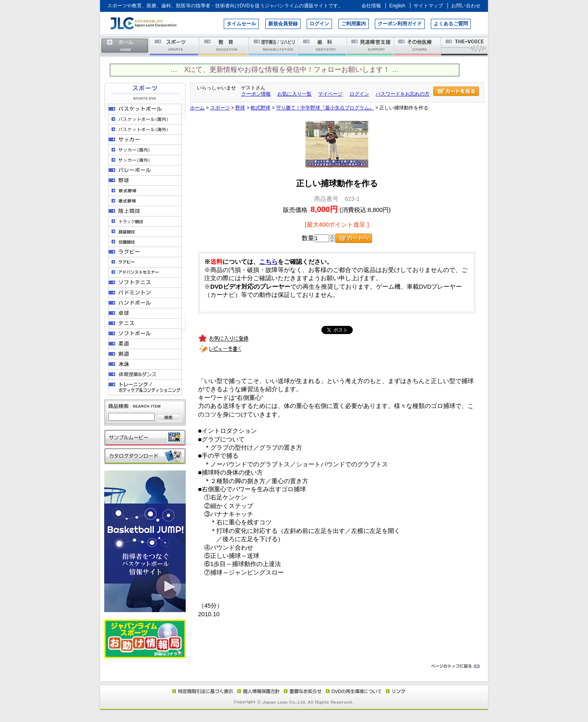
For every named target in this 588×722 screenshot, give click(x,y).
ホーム (125, 46)
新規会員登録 (283, 24)
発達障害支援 (371, 46)
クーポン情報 (256, 94)
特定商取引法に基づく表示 (202, 691)
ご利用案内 (354, 24)
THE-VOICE (465, 46)
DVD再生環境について (354, 691)
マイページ (330, 94)
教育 (224, 46)
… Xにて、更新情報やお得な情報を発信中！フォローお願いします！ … (284, 70)
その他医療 (418, 46)
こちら (268, 262)
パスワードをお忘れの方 (403, 94)
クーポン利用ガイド (400, 24)
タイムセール (241, 24)
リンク (395, 691)
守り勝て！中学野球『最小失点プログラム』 (325, 108)
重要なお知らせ (301, 691)
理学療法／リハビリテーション (273, 46)
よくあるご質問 (451, 24)
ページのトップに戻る (294, 666)
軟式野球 (261, 108)
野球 (240, 108)
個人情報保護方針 (257, 691)
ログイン (319, 24)
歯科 (323, 46)
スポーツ (175, 46)
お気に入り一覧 (294, 94)
